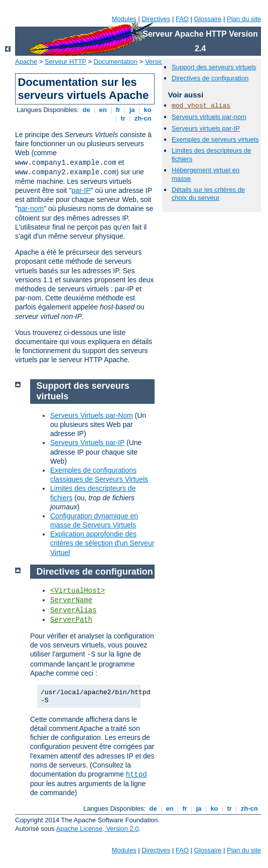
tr (123, 118)
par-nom (31, 208)
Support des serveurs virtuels (214, 67)
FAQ (182, 19)
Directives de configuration (210, 78)
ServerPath (71, 620)
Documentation (116, 62)
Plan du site (244, 19)
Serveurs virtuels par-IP (206, 128)
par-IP (81, 190)
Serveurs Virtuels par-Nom (92, 415)
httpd (137, 775)
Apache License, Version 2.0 (98, 829)
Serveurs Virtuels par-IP (87, 443)
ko (148, 110)
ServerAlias (73, 610)
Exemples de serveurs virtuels (215, 139)
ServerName (71, 600)
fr (118, 110)
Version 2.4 (161, 62)
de (86, 110)
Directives (156, 19)
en (103, 110)
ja (132, 110)
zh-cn (143, 118)
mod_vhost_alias (201, 106)
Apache (26, 62)
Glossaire (208, 19)
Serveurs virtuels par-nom (209, 117)
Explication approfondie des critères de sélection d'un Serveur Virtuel (102, 543)
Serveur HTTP (65, 62)
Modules (124, 19)
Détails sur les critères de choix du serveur (208, 194)
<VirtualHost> (78, 591)
